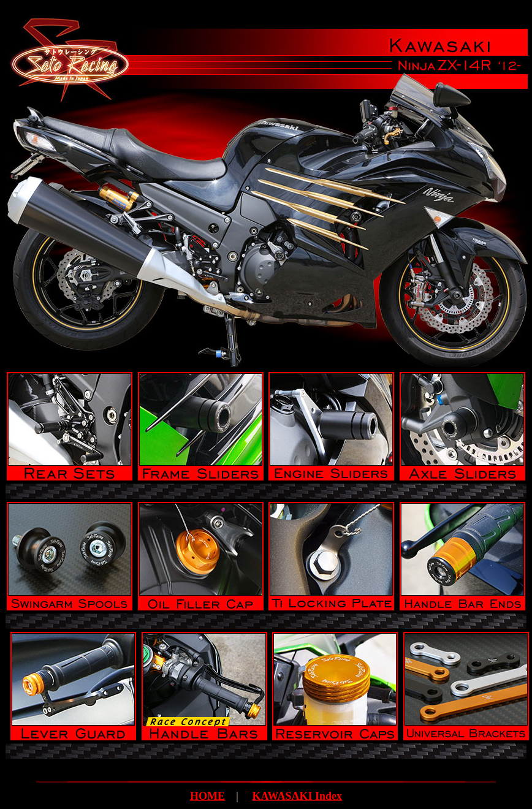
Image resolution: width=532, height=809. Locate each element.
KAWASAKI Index (297, 796)
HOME (207, 796)
